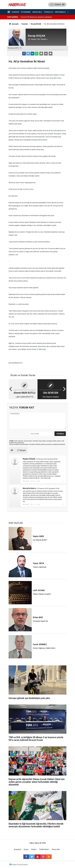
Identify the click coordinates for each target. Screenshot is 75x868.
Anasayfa (18, 849)
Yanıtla (27, 481)
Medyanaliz (60, 12)
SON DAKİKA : (13, 17)
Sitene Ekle (56, 849)
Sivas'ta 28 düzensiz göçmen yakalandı (36, 17)
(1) (33, 504)
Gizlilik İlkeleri (44, 849)
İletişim (34, 849)
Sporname (26, 12)
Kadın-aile (37, 12)
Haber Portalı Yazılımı (20, 865)
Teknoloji (48, 12)
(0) (33, 481)
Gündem (15, 12)
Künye (26, 849)
